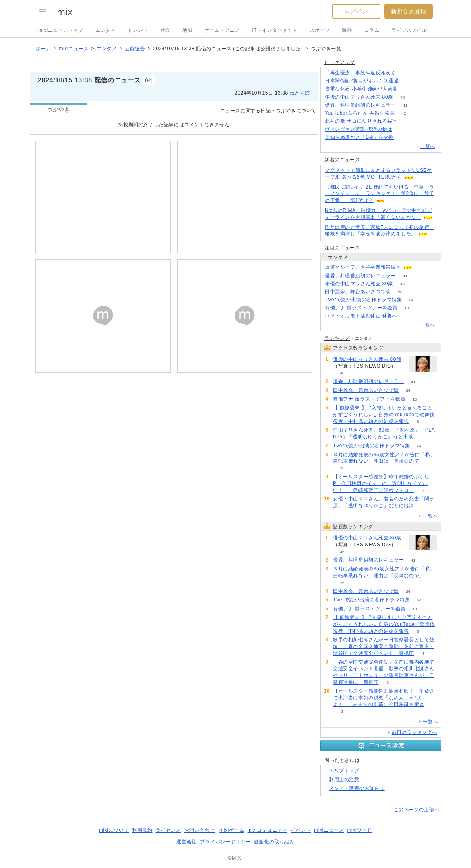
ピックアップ (340, 62)
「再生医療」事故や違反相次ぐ (360, 73)
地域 (187, 30)
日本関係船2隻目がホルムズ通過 (362, 81)
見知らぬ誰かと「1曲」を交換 (359, 137)
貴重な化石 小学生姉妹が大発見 (361, 89)
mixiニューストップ (61, 30)
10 (407, 308)
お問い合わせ (200, 830)
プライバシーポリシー (225, 842)
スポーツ (320, 30)
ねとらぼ (300, 93)
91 (403, 137)
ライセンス (168, 830)
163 (405, 73)
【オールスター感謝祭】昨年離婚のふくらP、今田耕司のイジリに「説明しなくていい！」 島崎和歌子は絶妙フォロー (381, 483)
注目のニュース (342, 248)
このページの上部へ (416, 810)
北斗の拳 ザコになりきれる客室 (361, 121)
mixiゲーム (232, 830)
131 (402, 129)
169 (408, 81)
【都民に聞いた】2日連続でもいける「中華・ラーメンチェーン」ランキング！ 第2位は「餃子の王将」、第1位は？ (380, 194)
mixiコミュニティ (268, 830)
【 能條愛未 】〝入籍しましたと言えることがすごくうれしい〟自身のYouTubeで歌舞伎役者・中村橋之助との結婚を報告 (384, 415)
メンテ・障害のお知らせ (357, 788)
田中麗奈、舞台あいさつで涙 (358, 292)
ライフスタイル (409, 30)
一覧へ (428, 146)
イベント (301, 830)
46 (402, 97)
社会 (165, 30)
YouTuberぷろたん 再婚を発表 (360, 113)
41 (405, 105)
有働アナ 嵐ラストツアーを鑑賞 (361, 308)
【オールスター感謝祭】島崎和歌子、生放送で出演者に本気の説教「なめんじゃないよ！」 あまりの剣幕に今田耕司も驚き (384, 698)
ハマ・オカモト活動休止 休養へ (361, 316)
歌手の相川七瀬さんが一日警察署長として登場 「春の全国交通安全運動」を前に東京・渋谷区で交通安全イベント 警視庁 (384, 646)
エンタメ (105, 30)
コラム (372, 30)
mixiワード (359, 830)
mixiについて (114, 830)
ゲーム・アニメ (222, 30)
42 (404, 113)
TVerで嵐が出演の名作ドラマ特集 (364, 300)
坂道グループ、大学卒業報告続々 (363, 267)
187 (407, 89)
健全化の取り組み (274, 842)
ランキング (337, 338)
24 (411, 300)
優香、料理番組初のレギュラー (360, 105)
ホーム (43, 49)
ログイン (356, 11)
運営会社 (186, 842)
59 (407, 316)
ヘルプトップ (344, 771)
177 (407, 121)
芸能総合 (135, 49)
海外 (347, 30)
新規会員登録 (409, 11)
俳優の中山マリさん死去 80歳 (359, 97)
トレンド (138, 30)
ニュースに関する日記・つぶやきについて (268, 111)
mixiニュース (74, 49)
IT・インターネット (275, 30)
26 (400, 292)
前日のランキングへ (414, 732)
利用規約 (142, 830)
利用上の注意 (344, 780)
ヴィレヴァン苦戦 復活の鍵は (359, 129)
